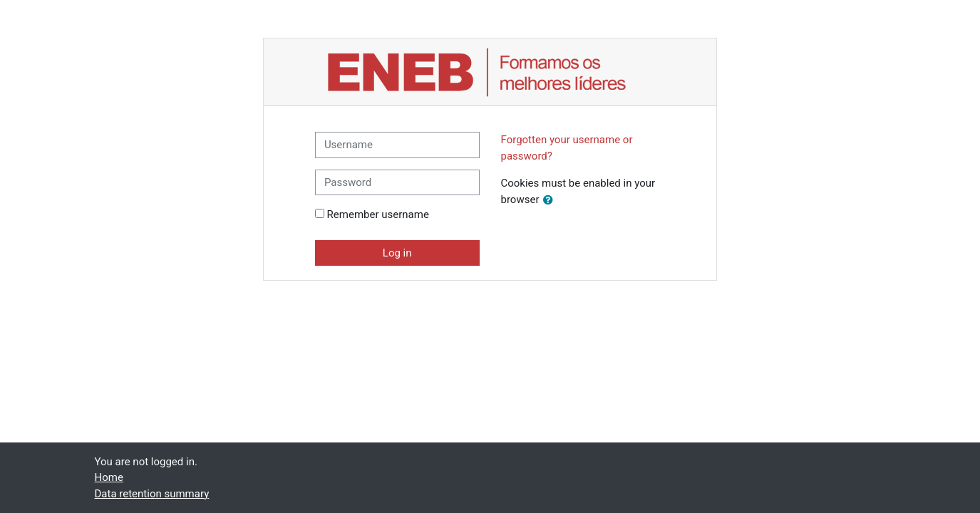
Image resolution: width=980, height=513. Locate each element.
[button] (551, 201)
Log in (397, 253)
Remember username (378, 214)
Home (109, 477)
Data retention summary (152, 494)
